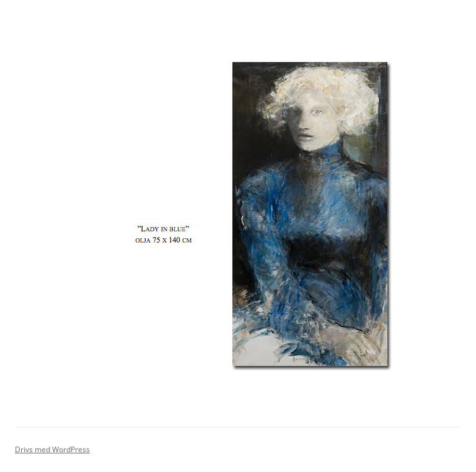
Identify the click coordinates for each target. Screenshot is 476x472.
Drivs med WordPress (52, 449)
